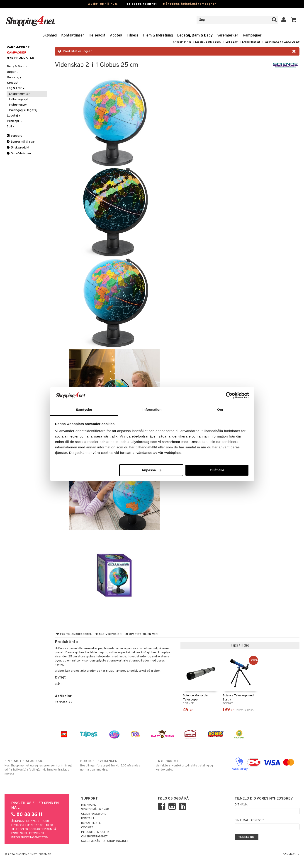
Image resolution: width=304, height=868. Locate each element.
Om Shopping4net (94, 837)
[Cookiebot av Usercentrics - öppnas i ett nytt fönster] (229, 395)
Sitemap (45, 855)
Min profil (89, 805)
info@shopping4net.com (30, 838)
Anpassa (152, 470)
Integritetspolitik (95, 832)
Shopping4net (182, 42)
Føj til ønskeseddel (74, 634)
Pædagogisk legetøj (23, 110)
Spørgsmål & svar (21, 142)
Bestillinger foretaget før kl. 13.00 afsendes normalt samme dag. (114, 765)
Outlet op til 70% (103, 4)
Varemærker (228, 36)
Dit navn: (241, 805)
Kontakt (88, 819)
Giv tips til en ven (142, 634)
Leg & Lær (232, 42)
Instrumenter (18, 105)
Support (14, 136)
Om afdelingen (19, 154)
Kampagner (252, 36)
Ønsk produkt (18, 148)
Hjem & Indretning (158, 36)
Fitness (133, 36)
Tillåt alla (217, 470)
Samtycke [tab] (84, 410)
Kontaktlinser (73, 36)
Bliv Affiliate (91, 823)
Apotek (116, 36)
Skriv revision (108, 634)
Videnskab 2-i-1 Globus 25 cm (282, 42)
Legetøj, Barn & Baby (195, 36)
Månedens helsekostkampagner (190, 4)
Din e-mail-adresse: (249, 820)
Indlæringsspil (18, 99)
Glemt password (94, 814)
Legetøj (14, 116)
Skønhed (50, 36)
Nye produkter (21, 58)
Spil (11, 127)
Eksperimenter (251, 42)
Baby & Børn (17, 67)
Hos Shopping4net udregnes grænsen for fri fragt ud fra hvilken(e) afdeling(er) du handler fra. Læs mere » (39, 767)
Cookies (87, 828)
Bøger (13, 72)
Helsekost (97, 36)
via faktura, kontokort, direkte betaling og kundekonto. (190, 765)
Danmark (291, 855)
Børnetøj (15, 77)
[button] (294, 20)
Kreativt (14, 83)
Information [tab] (152, 410)
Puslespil (15, 121)
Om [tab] (220, 410)
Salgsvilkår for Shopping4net (105, 841)
